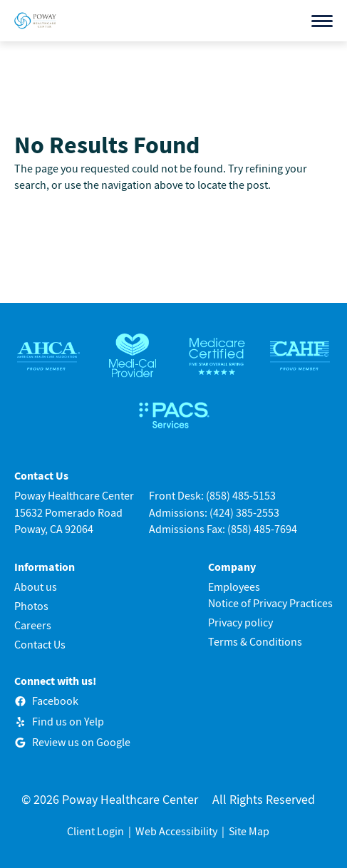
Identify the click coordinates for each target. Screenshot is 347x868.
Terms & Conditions (255, 641)
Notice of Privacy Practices (270, 603)
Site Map (249, 831)
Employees (234, 587)
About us (36, 587)
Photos (31, 606)
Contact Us (40, 644)
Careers (33, 625)
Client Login (95, 831)
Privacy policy (240, 622)
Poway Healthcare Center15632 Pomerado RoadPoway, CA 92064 (74, 512)
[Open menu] (322, 21)
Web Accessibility (176, 831)
